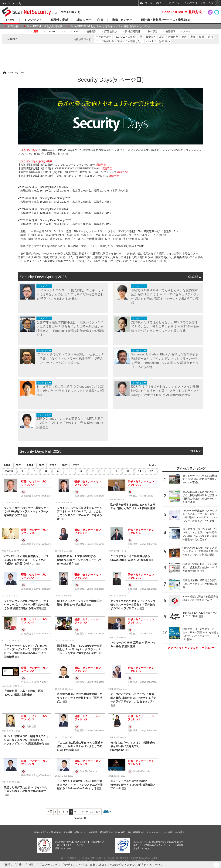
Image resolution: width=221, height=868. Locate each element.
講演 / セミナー (122, 20)
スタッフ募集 (178, 832)
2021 (65, 465)
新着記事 (13, 26)
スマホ (187, 31)
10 (128, 471)
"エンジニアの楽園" (125, 37)
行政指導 (173, 37)
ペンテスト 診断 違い (158, 41)
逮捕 (210, 37)
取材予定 (153, 31)
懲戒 (202, 37)
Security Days (29, 150)
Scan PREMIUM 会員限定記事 (44, 26)
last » (153, 465)
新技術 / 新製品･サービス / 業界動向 (165, 20)
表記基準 (170, 31)
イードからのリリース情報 (159, 832)
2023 (41, 465)
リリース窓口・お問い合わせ (48, 832)
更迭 (184, 37)
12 (151, 471)
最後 (106, 812)
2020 (76, 465)
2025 (18, 465)
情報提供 (91, 31)
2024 (30, 465)
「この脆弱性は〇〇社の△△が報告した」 (119, 41)
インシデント (33, 20)
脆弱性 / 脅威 (59, 20)
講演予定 (101, 165)
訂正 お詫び (111, 31)
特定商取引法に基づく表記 (113, 832)
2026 (7, 465)
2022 (53, 465)
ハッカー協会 (103, 37)
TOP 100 (51, 31)
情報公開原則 (132, 31)
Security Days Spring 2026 (36, 161)
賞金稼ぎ (151, 37)
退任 (193, 37)
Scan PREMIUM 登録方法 (182, 12)
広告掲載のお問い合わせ (75, 832)
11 (140, 471)
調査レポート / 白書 (90, 20)
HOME (11, 20)
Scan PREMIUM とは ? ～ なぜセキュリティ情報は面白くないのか (110, 26)
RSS (76, 31)
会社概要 (93, 832)
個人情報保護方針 (136, 832)
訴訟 (162, 37)
